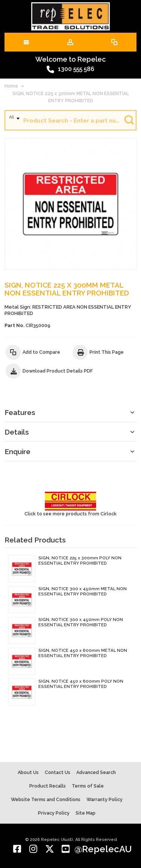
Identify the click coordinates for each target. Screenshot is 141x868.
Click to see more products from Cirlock (70, 504)
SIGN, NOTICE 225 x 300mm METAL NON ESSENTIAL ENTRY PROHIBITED (71, 97)
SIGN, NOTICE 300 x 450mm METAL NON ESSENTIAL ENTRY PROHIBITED (83, 591)
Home (11, 86)
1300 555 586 (70, 70)
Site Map (86, 813)
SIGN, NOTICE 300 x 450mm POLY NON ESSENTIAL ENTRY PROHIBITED (81, 622)
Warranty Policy (105, 799)
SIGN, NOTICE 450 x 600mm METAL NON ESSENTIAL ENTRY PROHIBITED (83, 653)
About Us (28, 772)
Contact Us (58, 772)
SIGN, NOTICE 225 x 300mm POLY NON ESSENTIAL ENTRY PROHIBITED (80, 560)
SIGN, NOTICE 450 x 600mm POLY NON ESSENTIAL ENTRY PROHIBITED (81, 684)
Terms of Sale (88, 786)
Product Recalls (48, 786)
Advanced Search (96, 772)
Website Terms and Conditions (46, 799)
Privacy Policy (54, 813)
